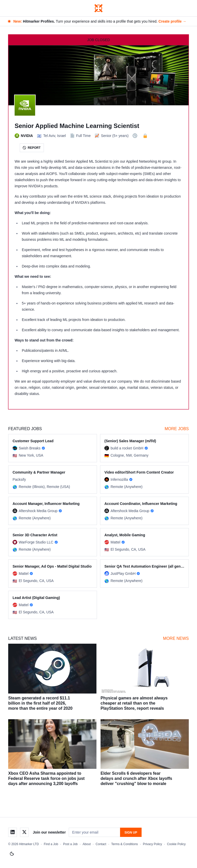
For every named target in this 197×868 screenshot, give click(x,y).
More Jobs (177, 429)
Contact (101, 844)
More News (176, 638)
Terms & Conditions (125, 844)
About (87, 844)
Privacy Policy (152, 844)
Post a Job (70, 844)
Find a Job (51, 844)
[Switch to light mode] (12, 854)
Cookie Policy (176, 844)
